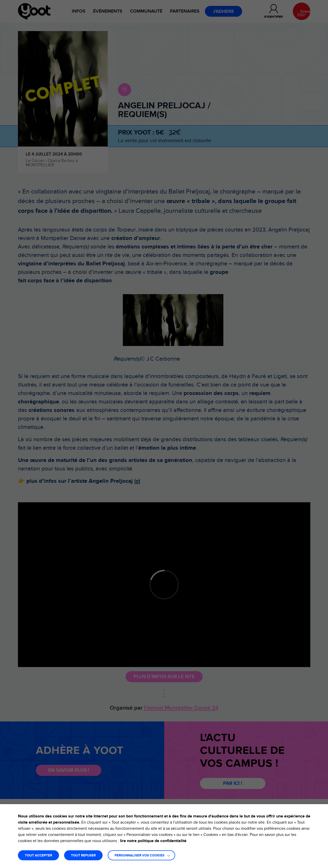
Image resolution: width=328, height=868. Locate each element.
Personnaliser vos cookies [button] (140, 856)
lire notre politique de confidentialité (153, 841)
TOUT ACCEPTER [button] (38, 856)
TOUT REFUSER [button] (83, 856)
